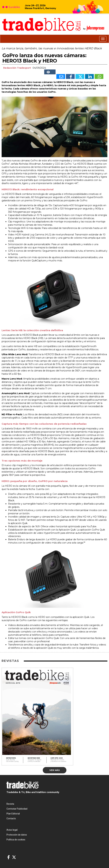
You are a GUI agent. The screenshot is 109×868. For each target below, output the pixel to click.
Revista (10, 804)
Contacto (11, 818)
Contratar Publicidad (17, 809)
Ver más (55, 770)
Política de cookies (16, 840)
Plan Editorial (13, 814)
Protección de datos (17, 835)
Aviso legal (12, 830)
